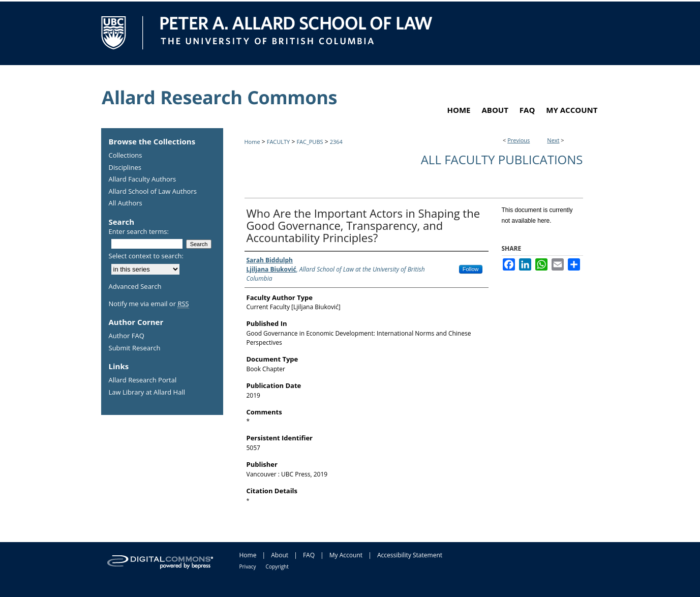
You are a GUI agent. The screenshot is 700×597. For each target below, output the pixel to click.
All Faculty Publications (502, 159)
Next (553, 140)
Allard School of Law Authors (153, 192)
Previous (519, 140)
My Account (346, 555)
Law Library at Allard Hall (147, 393)
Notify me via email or (149, 304)
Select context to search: (146, 256)
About (280, 555)
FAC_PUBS (310, 142)
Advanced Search (135, 286)
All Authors (126, 203)
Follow (471, 269)
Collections (126, 156)
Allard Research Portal (143, 380)
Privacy (248, 566)
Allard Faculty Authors (143, 180)
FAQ (309, 555)
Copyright (277, 566)
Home (252, 142)
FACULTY (279, 142)
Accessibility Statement (410, 555)
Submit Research (135, 348)
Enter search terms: (139, 231)
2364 (336, 142)
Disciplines (125, 168)
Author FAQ (127, 336)
